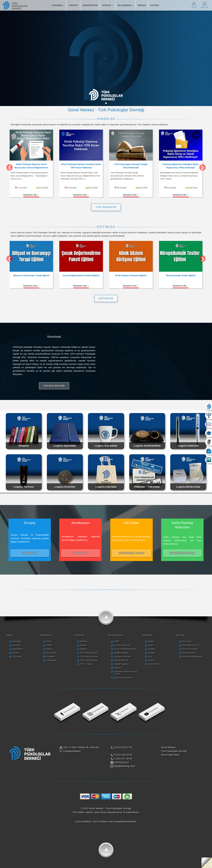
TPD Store (17, 657)
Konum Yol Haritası (190, 649)
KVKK (117, 641)
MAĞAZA (142, 5)
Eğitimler (84, 641)
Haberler (84, 649)
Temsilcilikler (52, 653)
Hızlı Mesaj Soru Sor (191, 645)
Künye (49, 641)
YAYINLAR (108, 5)
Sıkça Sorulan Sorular (123, 678)
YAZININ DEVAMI (54, 386)
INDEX (10, 635)
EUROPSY (73, 5)
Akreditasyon (18, 649)
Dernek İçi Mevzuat (122, 645)
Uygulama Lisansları (123, 657)
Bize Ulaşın (187, 641)
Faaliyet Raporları (122, 664)
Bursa (150, 645)
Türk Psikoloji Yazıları (89, 657)
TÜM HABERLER (106, 207)
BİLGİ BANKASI (125, 5)
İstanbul (151, 653)
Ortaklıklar (51, 657)
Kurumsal (16, 645)
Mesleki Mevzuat (121, 660)
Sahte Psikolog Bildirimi (192, 657)
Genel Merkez (154, 664)
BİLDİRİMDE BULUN (132, 553)
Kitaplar (83, 645)
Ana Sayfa (17, 641)
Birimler (49, 649)
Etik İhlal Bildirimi (189, 653)
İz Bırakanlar (52, 660)
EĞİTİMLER (106, 298)
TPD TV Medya (87, 664)
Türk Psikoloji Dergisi (89, 653)
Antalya (151, 641)
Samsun (151, 660)
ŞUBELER (147, 635)
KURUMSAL (58, 5)
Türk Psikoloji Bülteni (89, 660)
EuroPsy (16, 653)
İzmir (150, 657)
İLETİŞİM (155, 5)
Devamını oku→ (31, 195)
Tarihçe (49, 645)
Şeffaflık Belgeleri (121, 653)
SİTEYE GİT (30, 553)
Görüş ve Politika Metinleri (125, 649)
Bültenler (118, 668)
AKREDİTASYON (90, 5)
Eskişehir (152, 649)
